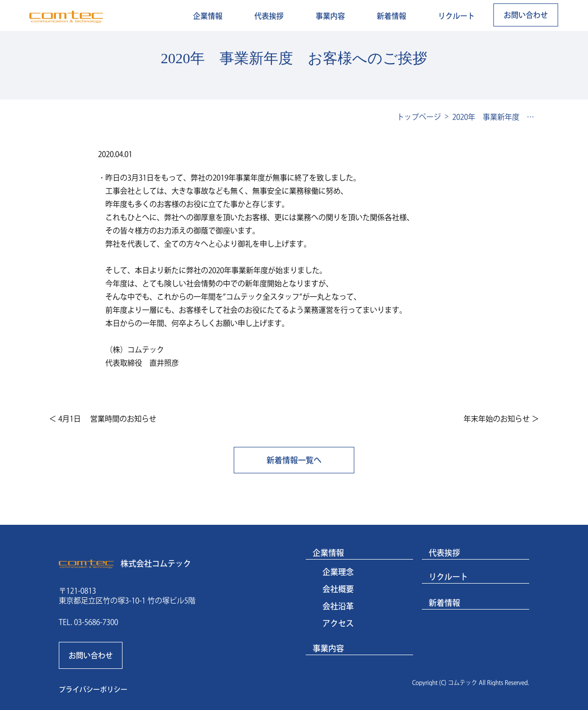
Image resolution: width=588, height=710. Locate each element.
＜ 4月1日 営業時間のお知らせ (103, 419)
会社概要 (338, 589)
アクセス (338, 623)
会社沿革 (338, 606)
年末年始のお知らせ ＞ (501, 419)
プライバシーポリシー (93, 689)
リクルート (456, 16)
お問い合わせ (526, 15)
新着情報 (392, 16)
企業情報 (208, 16)
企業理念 (338, 572)
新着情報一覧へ (294, 460)
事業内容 (330, 16)
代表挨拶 (269, 16)
